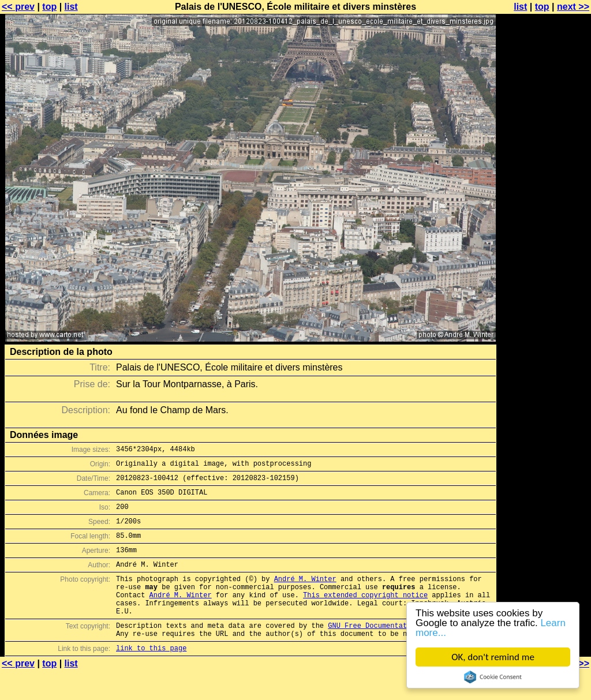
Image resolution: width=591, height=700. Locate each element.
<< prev (18, 7)
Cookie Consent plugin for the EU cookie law (493, 677)
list (71, 7)
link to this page (151, 677)
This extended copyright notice (365, 615)
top (49, 7)
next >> (573, 7)
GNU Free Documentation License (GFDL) (405, 651)
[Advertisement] (544, 286)
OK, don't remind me (493, 657)
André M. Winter (305, 596)
